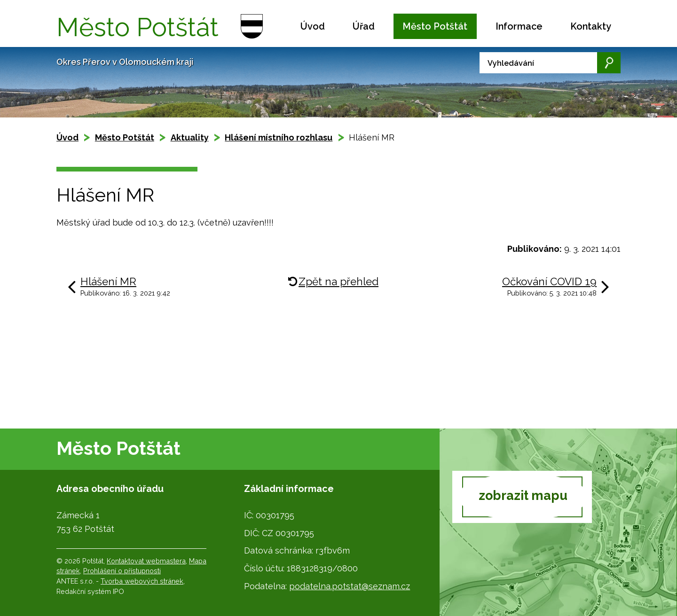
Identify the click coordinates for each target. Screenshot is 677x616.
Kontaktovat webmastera (146, 561)
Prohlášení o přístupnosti (122, 571)
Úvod (313, 26)
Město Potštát (435, 26)
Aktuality (190, 137)
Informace (519, 26)
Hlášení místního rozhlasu (279, 137)
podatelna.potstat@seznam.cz (350, 586)
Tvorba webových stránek (142, 581)
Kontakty (591, 26)
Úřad (364, 26)
